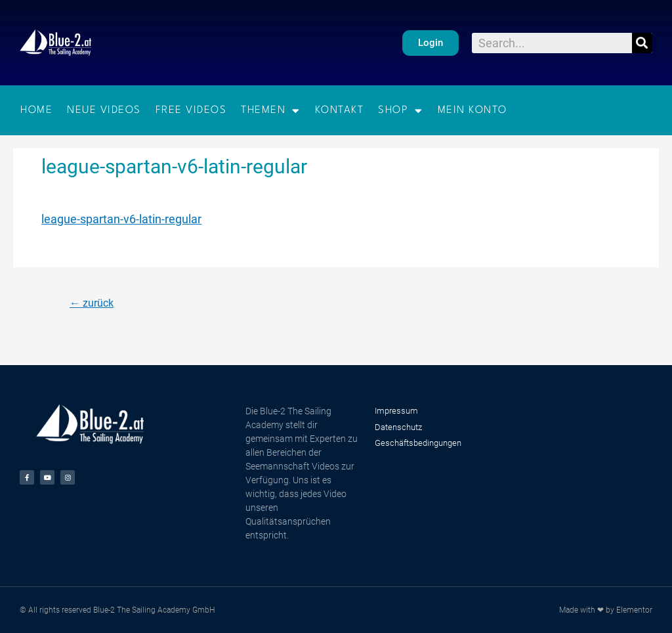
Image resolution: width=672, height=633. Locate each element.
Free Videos (191, 110)
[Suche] (642, 43)
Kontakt (340, 110)
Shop (401, 111)
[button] (430, 43)
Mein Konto (472, 110)
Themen (271, 111)
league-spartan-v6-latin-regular (121, 219)
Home (36, 110)
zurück (92, 303)
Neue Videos (104, 110)
